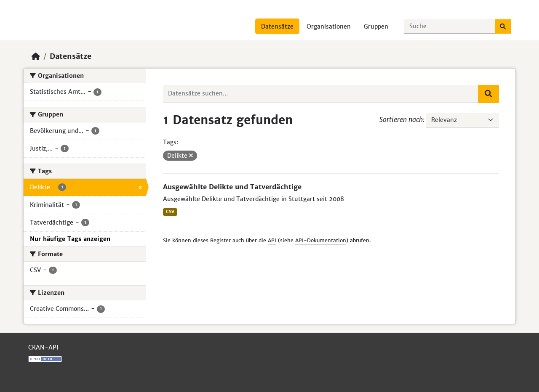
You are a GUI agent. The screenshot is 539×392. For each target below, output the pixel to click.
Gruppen (376, 26)
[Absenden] (503, 26)
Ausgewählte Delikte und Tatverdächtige (232, 187)
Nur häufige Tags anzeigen (70, 239)
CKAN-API (43, 347)
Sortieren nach (401, 119)
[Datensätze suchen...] (450, 26)
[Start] (36, 56)
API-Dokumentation (321, 240)
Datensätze (277, 26)
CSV (170, 212)
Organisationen (329, 26)
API (272, 240)
